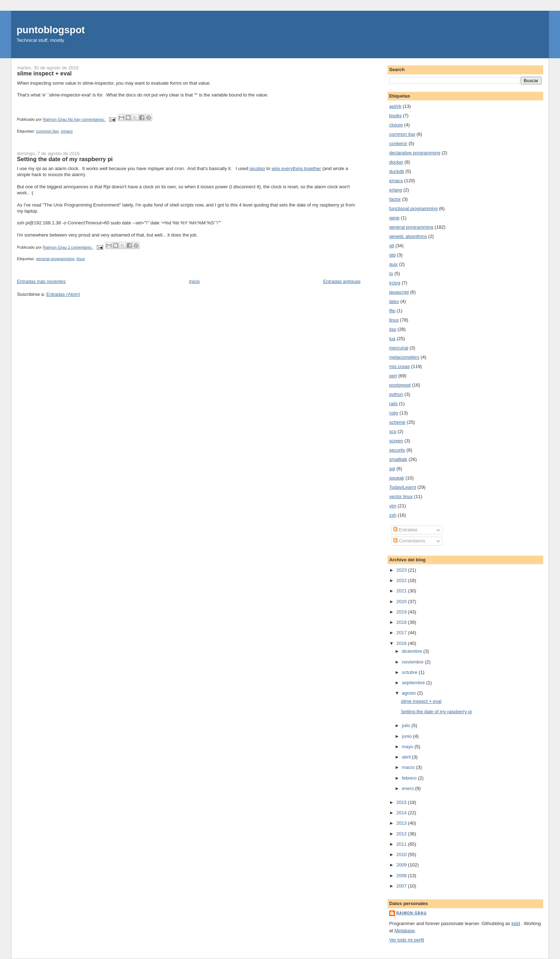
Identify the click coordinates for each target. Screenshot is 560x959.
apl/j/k (395, 106)
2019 (402, 612)
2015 (402, 802)
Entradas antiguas (342, 281)
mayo (408, 747)
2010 (402, 854)
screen (396, 441)
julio (407, 726)
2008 (402, 876)
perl (393, 376)
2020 (402, 602)
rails (394, 404)
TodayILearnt (403, 487)
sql (392, 469)
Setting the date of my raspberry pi (65, 159)
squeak (397, 478)
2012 (402, 834)
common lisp (47, 131)
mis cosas (400, 366)
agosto (409, 693)
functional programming (414, 208)
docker (396, 162)
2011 (402, 844)
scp (393, 431)
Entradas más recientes (41, 281)
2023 (402, 570)
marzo (409, 767)
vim (393, 506)
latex (394, 301)
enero (408, 788)
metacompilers (404, 357)
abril (407, 757)
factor (395, 199)
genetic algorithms (408, 236)
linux (81, 259)
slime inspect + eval (44, 73)
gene (394, 218)
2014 (402, 813)
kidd (516, 923)
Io (391, 274)
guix (394, 264)
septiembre (414, 683)
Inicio (194, 281)
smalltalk (398, 459)
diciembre (412, 651)
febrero (410, 778)
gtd (392, 255)
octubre (410, 672)
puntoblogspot (51, 30)
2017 (402, 633)
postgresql (400, 385)
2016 (402, 643)
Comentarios (409, 541)
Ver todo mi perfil (407, 940)
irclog (395, 283)
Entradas (405, 530)
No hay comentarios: (87, 119)
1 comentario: (81, 247)
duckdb (397, 171)
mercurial (399, 348)
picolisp (257, 168)
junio (407, 736)
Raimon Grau (412, 913)
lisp (393, 329)
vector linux (401, 496)
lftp (392, 311)
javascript (399, 292)
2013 (402, 823)
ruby (394, 413)
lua (392, 339)
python (396, 394)
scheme (397, 422)
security (397, 450)
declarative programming (415, 153)
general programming (55, 259)
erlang (396, 190)
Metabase (404, 931)
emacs (67, 131)
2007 (402, 886)
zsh (393, 515)
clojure (396, 125)
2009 (402, 865)
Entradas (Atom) (63, 294)
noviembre (413, 662)
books (396, 116)
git (392, 246)
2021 (402, 591)
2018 (402, 622)
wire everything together (296, 168)
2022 (402, 580)
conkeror (398, 143)
